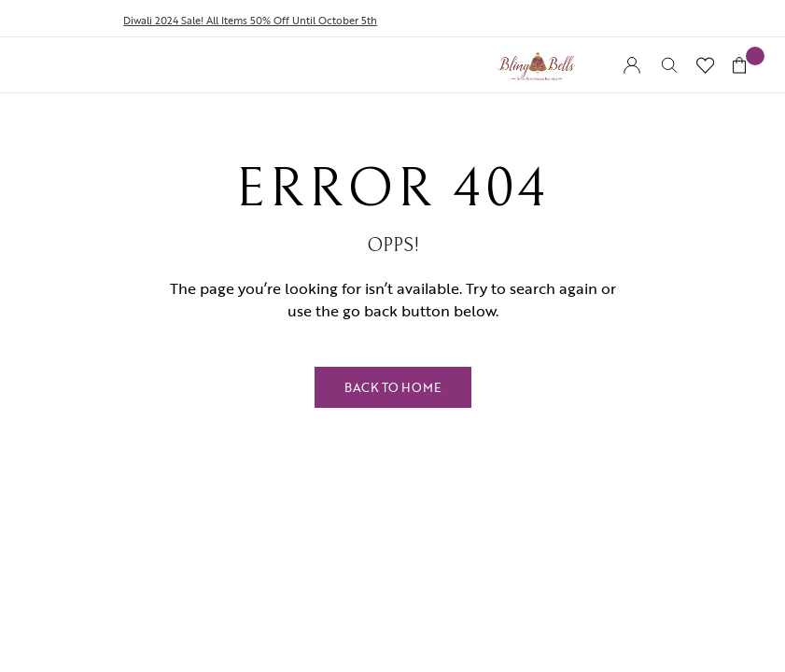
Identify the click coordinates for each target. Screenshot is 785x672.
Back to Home (393, 387)
